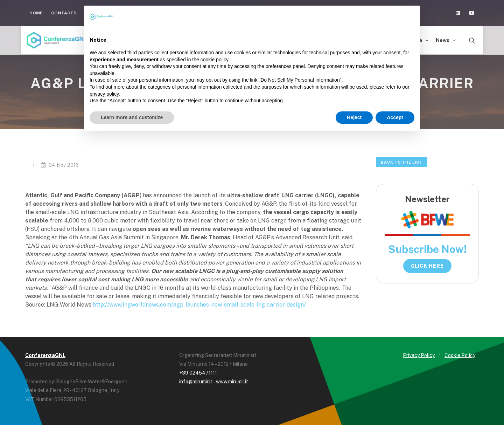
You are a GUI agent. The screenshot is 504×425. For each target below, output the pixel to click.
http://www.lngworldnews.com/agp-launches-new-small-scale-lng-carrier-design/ (199, 305)
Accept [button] (395, 117)
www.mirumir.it (232, 382)
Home (36, 13)
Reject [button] (354, 117)
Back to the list (402, 162)
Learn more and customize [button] (132, 117)
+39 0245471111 (198, 373)
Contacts (64, 13)
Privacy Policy (419, 355)
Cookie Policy (460, 355)
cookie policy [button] (214, 60)
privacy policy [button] (104, 94)
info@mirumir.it (196, 382)
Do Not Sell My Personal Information (300, 80)
